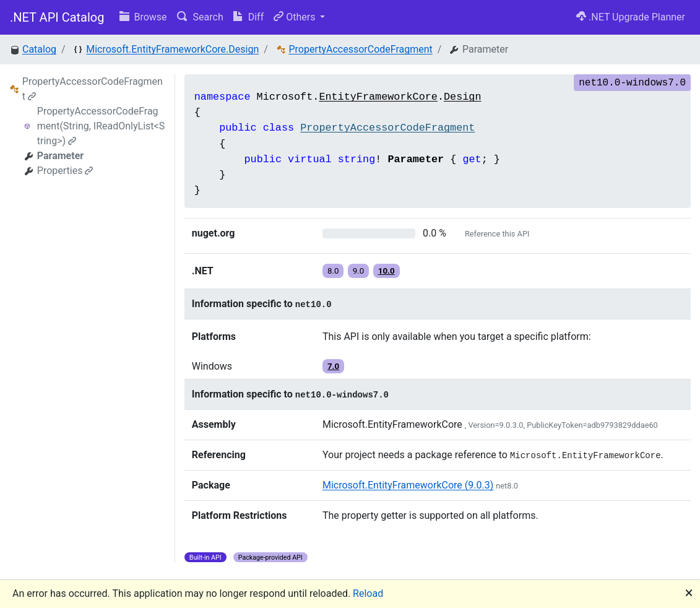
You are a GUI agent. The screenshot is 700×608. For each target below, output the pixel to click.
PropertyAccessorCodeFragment (360, 49)
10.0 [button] (387, 271)
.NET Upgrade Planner (631, 17)
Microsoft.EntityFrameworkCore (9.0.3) (408, 485)
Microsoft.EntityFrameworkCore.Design (172, 49)
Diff (248, 17)
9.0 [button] (359, 271)
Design (462, 97)
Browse (143, 17)
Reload (368, 593)
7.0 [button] (333, 366)
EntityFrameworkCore (378, 97)
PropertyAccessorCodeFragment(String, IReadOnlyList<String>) (101, 126)
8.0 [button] (333, 271)
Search (200, 17)
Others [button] (296, 17)
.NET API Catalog (57, 17)
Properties (65, 171)
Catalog (39, 49)
